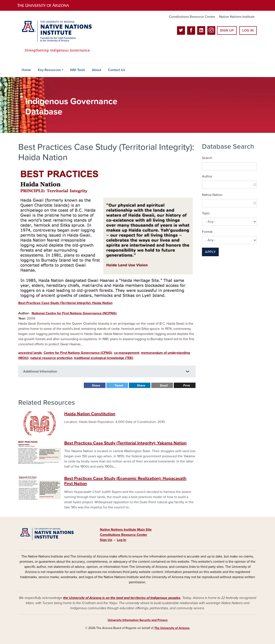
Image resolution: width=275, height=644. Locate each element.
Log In (248, 30)
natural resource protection (51, 358)
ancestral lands (30, 353)
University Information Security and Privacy (138, 620)
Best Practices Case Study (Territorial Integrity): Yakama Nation (125, 443)
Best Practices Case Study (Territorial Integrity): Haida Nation (65, 303)
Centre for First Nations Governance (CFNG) (78, 353)
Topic (206, 213)
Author (207, 176)
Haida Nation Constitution (90, 414)
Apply (210, 252)
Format (207, 232)
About (97, 70)
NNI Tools (78, 70)
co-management (127, 353)
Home (26, 70)
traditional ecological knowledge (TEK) (104, 358)
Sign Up (227, 30)
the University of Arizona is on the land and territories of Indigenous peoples (122, 598)
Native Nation (212, 195)
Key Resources (49, 70)
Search (207, 158)
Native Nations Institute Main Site (126, 530)
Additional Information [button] (40, 371)
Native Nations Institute (237, 17)
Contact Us (117, 70)
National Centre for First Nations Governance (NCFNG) (74, 313)
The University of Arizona (172, 628)
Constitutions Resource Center (192, 17)
